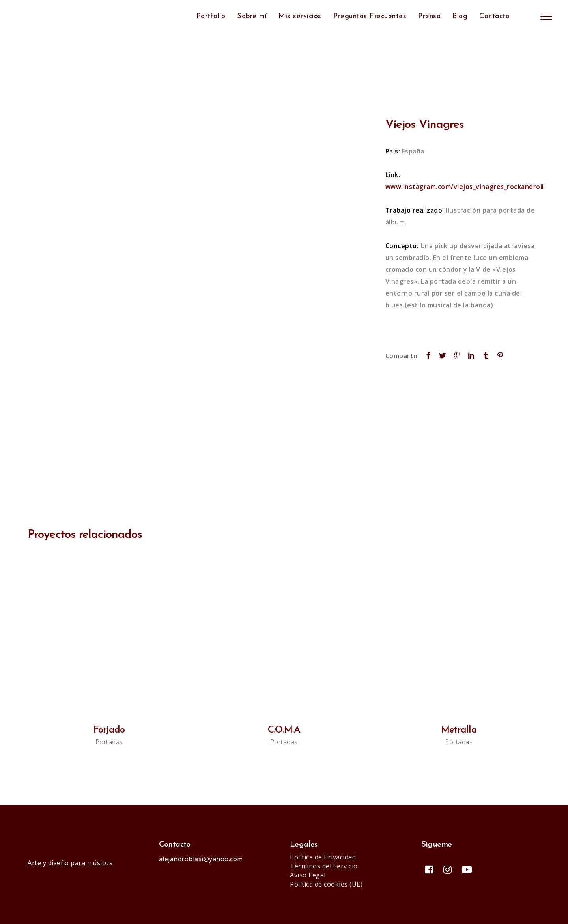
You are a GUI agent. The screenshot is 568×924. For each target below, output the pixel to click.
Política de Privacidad (323, 857)
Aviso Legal (308, 875)
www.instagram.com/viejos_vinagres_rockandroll (465, 187)
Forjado (109, 730)
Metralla (459, 730)
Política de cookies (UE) (326, 884)
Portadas (109, 742)
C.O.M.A (284, 730)
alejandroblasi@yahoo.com (201, 859)
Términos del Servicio (324, 866)
